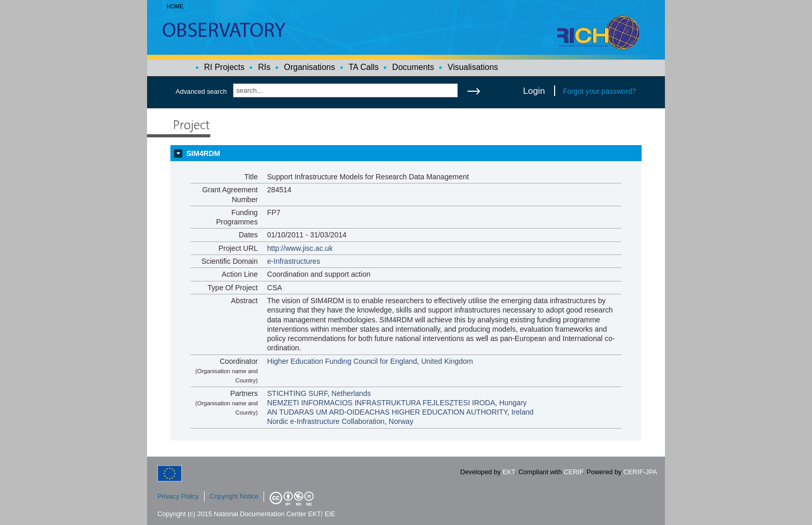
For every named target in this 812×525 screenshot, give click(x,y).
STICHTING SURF (298, 393)
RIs (264, 67)
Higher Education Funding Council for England (342, 361)
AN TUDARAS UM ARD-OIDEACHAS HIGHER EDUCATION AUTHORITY (387, 412)
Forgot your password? (599, 91)
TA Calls (364, 67)
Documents (413, 67)
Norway (401, 421)
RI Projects (224, 67)
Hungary (513, 403)
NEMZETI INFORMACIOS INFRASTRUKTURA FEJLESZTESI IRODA (381, 403)
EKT (509, 472)
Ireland (522, 412)
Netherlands (351, 393)
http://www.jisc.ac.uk (300, 248)
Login (534, 91)
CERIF (574, 472)
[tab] (406, 153)
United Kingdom (447, 361)
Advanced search (201, 91)
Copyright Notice (234, 496)
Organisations (309, 67)
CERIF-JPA (640, 472)
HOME (175, 6)
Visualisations (473, 67)
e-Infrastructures (294, 261)
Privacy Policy (178, 496)
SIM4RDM (203, 153)
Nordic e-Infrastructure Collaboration (326, 421)
